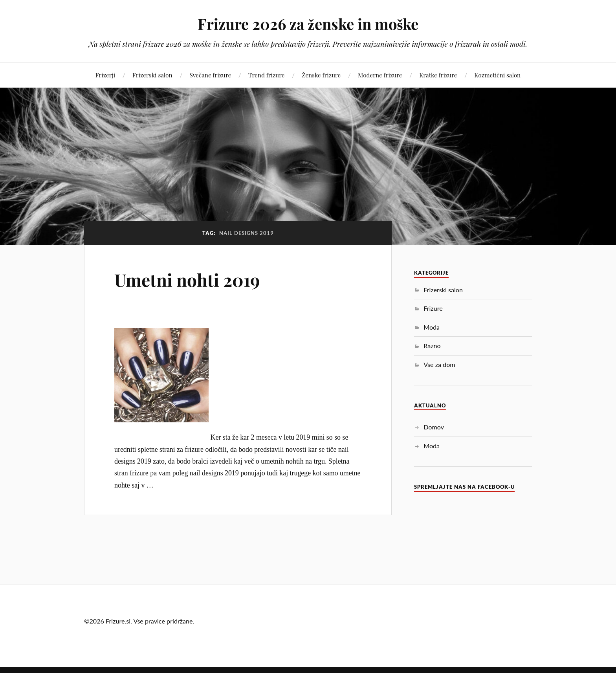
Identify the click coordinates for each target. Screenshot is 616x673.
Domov (434, 427)
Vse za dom (439, 364)
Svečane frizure (210, 75)
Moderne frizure (380, 75)
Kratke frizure (438, 75)
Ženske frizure (321, 75)
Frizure (433, 308)
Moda (432, 327)
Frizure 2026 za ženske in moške (308, 24)
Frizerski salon (152, 75)
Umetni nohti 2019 (187, 280)
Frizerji (105, 75)
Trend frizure (266, 75)
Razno (432, 346)
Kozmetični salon (497, 75)
